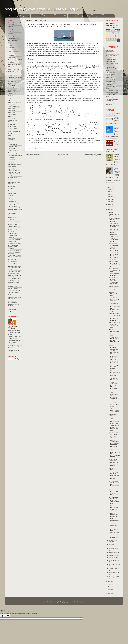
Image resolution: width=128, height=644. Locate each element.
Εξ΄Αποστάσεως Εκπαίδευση (13, 85)
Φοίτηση (11, 191)
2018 (109, 202)
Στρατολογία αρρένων (14, 164)
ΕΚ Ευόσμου (12, 71)
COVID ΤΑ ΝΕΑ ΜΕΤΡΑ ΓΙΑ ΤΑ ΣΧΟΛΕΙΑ (114, 225)
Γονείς (10, 45)
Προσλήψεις (12, 157)
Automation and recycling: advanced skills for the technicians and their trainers (15, 209)
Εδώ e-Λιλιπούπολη (14, 65)
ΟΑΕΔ (10, 136)
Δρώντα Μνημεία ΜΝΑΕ (15, 60)
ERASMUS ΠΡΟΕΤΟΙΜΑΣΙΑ (114, 331)
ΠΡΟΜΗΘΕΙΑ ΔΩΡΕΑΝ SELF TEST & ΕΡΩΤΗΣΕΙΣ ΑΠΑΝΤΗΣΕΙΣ (114, 247)
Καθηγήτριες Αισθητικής (15, 102)
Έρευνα (10, 96)
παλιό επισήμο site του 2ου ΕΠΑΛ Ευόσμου (112, 55)
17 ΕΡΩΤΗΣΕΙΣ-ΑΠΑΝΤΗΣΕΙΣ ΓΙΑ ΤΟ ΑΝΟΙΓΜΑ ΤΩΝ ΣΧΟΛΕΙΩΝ (114, 256)
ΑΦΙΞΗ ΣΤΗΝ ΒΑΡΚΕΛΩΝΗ (114, 379)
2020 (109, 207)
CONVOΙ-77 (12, 219)
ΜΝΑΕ (10, 134)
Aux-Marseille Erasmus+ (12, 214)
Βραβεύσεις (11, 43)
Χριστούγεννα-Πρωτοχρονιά (12, 201)
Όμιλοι (10, 142)
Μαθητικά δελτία (13, 129)
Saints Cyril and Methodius (110, 104)
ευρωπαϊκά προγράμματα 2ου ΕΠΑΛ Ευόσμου (111, 59)
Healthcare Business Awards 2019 (14, 240)
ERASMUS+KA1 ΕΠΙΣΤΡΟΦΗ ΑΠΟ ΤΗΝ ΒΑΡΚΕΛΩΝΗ (114, 492)
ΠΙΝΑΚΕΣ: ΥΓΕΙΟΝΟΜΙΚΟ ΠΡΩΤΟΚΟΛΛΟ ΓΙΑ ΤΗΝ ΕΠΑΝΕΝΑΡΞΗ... (114, 340)
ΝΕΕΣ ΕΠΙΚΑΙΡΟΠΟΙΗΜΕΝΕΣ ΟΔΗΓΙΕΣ (114, 373)
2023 (109, 582)
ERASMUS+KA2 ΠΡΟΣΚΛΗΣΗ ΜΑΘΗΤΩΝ (114, 515)
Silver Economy (110, 95)
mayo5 (73, 602)
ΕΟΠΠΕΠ (11, 88)
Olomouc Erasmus (13, 293)
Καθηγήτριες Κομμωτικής (12, 109)
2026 (109, 589)
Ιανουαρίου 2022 (114, 214)
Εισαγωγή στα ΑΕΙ (38, 148)
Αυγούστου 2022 (114, 560)
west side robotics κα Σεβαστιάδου (112, 100)
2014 (109, 192)
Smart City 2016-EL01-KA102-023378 (15, 298)
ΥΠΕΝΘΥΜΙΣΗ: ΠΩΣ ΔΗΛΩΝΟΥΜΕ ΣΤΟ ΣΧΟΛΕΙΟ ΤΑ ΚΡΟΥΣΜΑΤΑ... (114, 533)
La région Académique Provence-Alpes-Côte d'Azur (15, 268)
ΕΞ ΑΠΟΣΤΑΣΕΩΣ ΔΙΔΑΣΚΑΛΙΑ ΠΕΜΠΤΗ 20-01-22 (114, 428)
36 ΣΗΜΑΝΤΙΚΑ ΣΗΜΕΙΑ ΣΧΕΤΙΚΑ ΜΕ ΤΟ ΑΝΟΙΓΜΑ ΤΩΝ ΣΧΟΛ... (114, 281)
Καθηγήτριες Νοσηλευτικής (12, 113)
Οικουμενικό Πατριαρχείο (12, 139)
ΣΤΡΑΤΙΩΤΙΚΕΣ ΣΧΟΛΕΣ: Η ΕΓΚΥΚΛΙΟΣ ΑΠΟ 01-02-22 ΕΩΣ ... (114, 500)
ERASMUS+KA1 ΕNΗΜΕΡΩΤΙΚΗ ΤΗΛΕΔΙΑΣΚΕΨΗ (114, 264)
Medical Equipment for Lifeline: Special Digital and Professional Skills (15, 277)
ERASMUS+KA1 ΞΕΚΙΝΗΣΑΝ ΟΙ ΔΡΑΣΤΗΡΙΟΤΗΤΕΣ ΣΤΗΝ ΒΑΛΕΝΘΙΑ (114, 443)
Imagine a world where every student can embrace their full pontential (15, 246)
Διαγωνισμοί (12, 55)
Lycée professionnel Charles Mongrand (14, 272)
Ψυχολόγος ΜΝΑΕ (13, 204)
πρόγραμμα (97, 16)
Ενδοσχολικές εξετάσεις (15, 78)
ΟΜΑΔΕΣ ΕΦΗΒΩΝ (112, 469)
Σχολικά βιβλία (12, 167)
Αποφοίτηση (12, 36)
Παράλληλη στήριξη (14, 144)
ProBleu (10, 295)
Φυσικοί (10, 195)
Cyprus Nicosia (12, 224)
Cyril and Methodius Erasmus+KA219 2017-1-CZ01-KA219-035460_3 (15, 229)
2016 (109, 197)
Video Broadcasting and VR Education (15, 309)
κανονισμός (73, 16)
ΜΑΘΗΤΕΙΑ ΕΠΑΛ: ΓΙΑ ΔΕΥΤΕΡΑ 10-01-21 (114, 288)
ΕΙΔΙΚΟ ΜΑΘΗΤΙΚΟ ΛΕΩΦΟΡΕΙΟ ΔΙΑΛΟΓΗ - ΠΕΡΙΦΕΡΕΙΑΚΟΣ (114, 350)
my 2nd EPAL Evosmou (14, 328)
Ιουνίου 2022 (113, 555)
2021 (109, 209)
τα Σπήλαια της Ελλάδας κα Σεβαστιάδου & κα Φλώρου (113, 69)
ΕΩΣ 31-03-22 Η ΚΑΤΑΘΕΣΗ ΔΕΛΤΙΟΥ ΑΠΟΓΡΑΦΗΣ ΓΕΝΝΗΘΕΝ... (114, 359)
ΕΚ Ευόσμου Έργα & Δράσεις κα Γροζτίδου (112, 91)
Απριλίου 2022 (113, 549)
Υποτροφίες (11, 186)
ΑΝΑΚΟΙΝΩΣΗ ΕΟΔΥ (113, 415)
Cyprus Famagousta (14, 222)
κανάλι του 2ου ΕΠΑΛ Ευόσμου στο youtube (112, 64)
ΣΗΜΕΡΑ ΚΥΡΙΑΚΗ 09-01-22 (114, 294)
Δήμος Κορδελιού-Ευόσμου (13, 52)
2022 (109, 212)
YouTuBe (11, 312)
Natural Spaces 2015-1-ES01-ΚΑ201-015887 (15, 289)
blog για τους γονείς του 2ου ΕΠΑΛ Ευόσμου (43, 9)
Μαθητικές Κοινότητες (14, 131)
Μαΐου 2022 (113, 553)
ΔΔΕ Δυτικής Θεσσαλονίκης (12, 48)
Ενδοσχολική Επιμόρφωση (12, 81)
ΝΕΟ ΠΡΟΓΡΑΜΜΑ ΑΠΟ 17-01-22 (114, 410)
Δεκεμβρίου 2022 (114, 577)
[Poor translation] (7, 616)
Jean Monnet (12, 259)
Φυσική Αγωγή (12, 193)
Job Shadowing (13, 261)
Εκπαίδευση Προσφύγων (12, 75)
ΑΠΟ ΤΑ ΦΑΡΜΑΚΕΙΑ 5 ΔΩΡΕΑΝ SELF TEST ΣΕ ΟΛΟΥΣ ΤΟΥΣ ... (114, 523)
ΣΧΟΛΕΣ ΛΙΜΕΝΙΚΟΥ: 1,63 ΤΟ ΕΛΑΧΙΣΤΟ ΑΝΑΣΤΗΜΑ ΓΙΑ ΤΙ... (114, 397)
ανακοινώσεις (109, 16)
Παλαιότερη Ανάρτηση (92, 155)
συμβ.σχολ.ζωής (85, 16)
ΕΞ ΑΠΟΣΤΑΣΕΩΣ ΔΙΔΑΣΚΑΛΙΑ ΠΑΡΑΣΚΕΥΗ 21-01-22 (114, 435)
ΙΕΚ (9, 100)
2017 (109, 199)
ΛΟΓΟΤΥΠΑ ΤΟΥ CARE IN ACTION (114, 367)
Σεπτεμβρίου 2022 (115, 564)
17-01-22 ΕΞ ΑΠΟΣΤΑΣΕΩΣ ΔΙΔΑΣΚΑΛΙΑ (114, 405)
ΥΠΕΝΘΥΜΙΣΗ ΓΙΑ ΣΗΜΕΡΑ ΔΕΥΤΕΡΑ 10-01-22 (114, 325)
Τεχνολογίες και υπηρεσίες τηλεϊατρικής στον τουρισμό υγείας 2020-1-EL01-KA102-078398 (15, 172)
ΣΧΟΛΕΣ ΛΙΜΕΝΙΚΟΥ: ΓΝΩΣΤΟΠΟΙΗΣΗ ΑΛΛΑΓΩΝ (114, 421)
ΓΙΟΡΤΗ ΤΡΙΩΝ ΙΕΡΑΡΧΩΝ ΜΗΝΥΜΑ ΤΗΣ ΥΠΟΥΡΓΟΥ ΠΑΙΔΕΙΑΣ (114, 475)
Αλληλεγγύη (12, 29)
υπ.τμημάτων (36, 16)
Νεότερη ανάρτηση (34, 155)
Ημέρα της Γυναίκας (14, 98)
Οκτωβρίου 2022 (114, 569)
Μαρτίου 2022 (113, 544)
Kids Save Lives (13, 264)
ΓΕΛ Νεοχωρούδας (111, 97)
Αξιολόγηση (11, 31)
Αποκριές (11, 34)
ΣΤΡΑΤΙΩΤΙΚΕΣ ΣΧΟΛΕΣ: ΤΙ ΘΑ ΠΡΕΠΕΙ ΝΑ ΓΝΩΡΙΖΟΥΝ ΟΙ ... (114, 484)
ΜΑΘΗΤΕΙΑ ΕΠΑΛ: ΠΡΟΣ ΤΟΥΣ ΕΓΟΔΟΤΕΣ (114, 220)
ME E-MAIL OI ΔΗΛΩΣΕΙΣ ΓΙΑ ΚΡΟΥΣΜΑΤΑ (114, 299)
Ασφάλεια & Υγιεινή (14, 38)
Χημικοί (10, 198)
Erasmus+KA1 (61, 16)
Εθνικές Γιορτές (13, 67)
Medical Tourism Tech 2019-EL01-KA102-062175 (14, 282)
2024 (109, 584)
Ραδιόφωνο (11, 160)
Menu (10, 16)
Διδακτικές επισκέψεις (14, 58)
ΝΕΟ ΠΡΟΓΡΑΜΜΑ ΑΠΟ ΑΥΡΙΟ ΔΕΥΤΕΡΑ (114, 508)
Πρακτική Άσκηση (13, 153)
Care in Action (12, 217)
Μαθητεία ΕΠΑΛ (13, 127)
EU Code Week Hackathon (13, 236)
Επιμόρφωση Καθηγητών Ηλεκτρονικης (12, 92)
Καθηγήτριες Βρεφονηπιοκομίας (13, 106)
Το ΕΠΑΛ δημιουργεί (14, 180)
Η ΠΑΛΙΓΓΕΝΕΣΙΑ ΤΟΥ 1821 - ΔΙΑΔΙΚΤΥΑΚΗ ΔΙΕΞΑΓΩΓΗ (114, 239)
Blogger (82, 602)
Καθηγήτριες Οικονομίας (12, 117)
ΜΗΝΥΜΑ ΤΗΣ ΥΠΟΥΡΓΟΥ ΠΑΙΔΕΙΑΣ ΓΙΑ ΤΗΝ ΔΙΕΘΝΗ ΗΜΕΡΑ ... (114, 463)
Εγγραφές (11, 62)
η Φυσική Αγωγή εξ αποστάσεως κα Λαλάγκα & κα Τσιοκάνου (111, 75)
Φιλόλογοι (11, 188)
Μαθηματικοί (12, 124)
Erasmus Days (12, 233)
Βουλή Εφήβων (13, 41)
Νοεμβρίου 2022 (114, 573)
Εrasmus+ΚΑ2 (48, 16)
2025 (109, 587)
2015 (109, 194)
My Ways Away (12, 286)
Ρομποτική (11, 162)
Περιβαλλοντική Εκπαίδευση (13, 147)
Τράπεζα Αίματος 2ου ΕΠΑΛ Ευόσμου (14, 183)
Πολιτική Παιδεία (13, 151)
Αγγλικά (10, 27)
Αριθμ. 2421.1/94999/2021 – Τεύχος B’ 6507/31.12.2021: (52, 44)
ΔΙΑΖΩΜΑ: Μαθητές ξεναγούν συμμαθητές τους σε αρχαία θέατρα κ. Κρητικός (112, 82)
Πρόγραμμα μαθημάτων (15, 155)
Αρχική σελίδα (63, 155)
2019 (109, 204)
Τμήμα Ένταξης (13, 178)
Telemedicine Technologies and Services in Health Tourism (13, 303)
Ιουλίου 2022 (113, 558)
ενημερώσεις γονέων (22, 16)
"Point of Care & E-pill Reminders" (14, 24)
